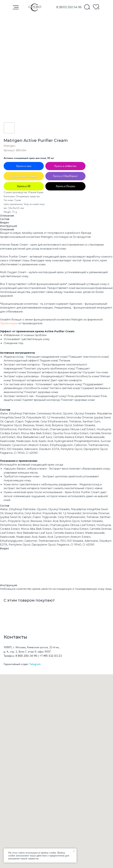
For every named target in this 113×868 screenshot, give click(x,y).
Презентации (9, 323)
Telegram (35, 664)
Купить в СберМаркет (65, 176)
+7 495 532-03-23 (51, 656)
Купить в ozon (24, 166)
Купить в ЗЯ (24, 186)
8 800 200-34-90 (26, 656)
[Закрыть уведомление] (74, 851)
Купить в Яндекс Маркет (24, 176)
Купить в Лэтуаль (66, 186)
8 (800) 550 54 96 (69, 7)
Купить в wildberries (65, 166)
